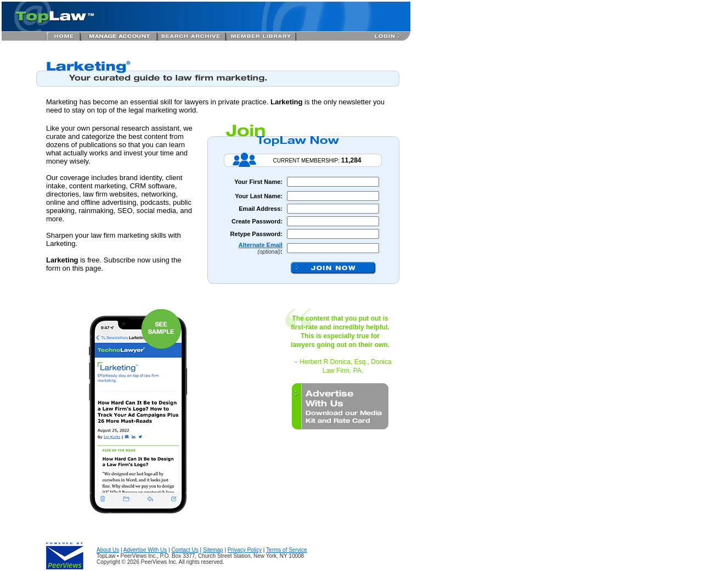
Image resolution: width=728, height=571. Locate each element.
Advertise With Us (145, 550)
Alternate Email (261, 245)
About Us (108, 550)
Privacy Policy (245, 550)
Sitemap (213, 550)
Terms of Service (286, 550)
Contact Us (185, 550)
